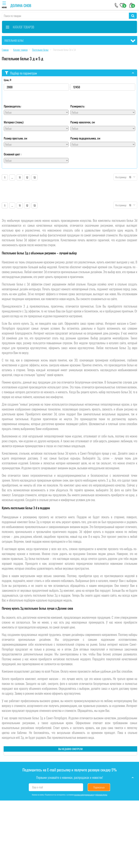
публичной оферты (101, 795)
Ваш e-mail (38, 787)
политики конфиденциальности (84, 795)
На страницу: (120, 177)
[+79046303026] (116, 5)
